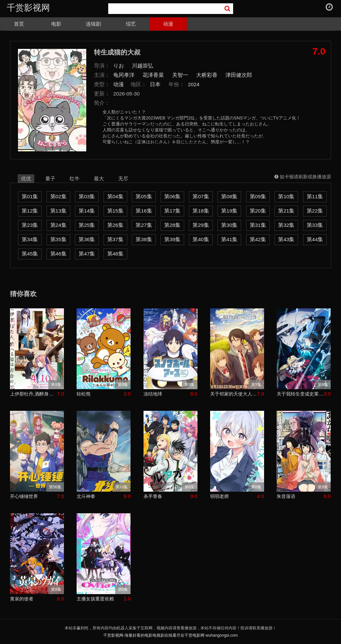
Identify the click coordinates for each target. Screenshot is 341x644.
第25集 (87, 225)
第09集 (258, 196)
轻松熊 (84, 394)
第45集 (30, 254)
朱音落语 (286, 496)
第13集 (58, 211)
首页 (19, 24)
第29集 (201, 225)
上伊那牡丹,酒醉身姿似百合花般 (33, 394)
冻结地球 (153, 394)
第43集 (286, 239)
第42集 (258, 239)
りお (119, 66)
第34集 (30, 239)
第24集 (58, 225)
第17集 (172, 211)
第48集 (115, 254)
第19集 (229, 211)
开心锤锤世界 (24, 496)
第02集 (58, 196)
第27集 (144, 225)
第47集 (87, 254)
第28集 (172, 225)
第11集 (315, 196)
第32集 (286, 225)
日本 (155, 84)
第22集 (315, 211)
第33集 (315, 225)
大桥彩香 (207, 75)
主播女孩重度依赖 (95, 599)
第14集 (87, 211)
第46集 (58, 254)
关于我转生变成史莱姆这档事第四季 (300, 394)
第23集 (30, 225)
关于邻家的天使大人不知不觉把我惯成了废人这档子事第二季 (234, 394)
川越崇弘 (143, 66)
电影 (56, 24)
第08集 (229, 196)
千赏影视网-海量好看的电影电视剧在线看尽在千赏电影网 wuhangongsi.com (170, 635)
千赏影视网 (28, 8)
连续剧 (93, 24)
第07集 (201, 196)
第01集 (30, 196)
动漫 (168, 24)
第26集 (115, 225)
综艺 (131, 24)
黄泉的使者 (22, 599)
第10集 (286, 196)
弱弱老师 (219, 496)
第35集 (58, 239)
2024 (194, 84)
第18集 (201, 211)
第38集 (144, 239)
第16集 (144, 211)
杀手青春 (153, 496)
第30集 (229, 225)
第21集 (286, 211)
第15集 (115, 211)
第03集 (87, 196)
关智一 (180, 75)
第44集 (315, 239)
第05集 (144, 196)
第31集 (258, 225)
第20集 (258, 211)
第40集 (201, 239)
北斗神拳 (86, 496)
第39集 (172, 239)
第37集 (115, 239)
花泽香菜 (153, 75)
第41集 (229, 239)
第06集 (172, 196)
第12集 (30, 211)
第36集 (87, 239)
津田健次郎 (239, 75)
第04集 (115, 196)
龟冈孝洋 (124, 75)
